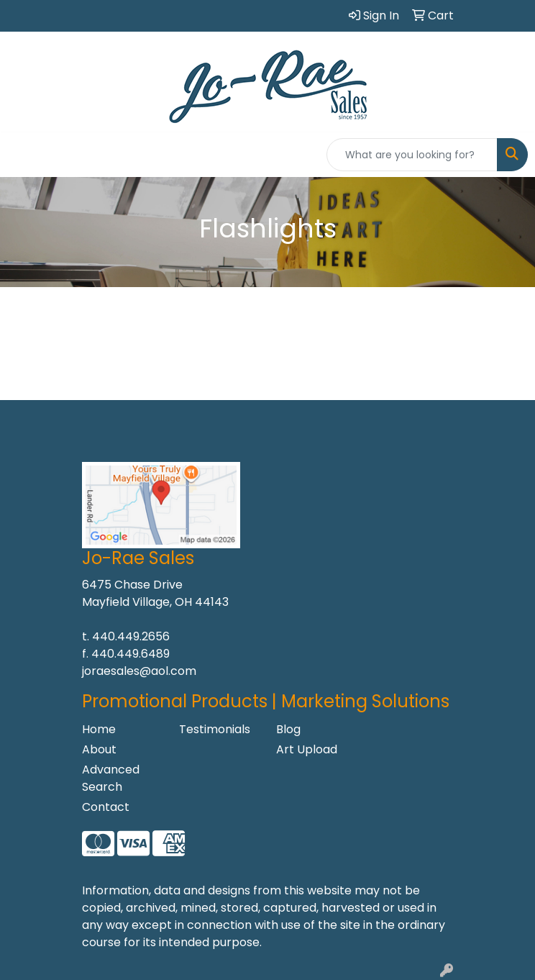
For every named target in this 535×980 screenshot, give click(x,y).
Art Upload (307, 749)
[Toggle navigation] (22, 155)
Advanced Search (111, 778)
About (99, 749)
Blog (288, 729)
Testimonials (215, 729)
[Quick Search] (412, 155)
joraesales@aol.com (139, 671)
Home (99, 729)
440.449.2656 (131, 636)
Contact (106, 807)
